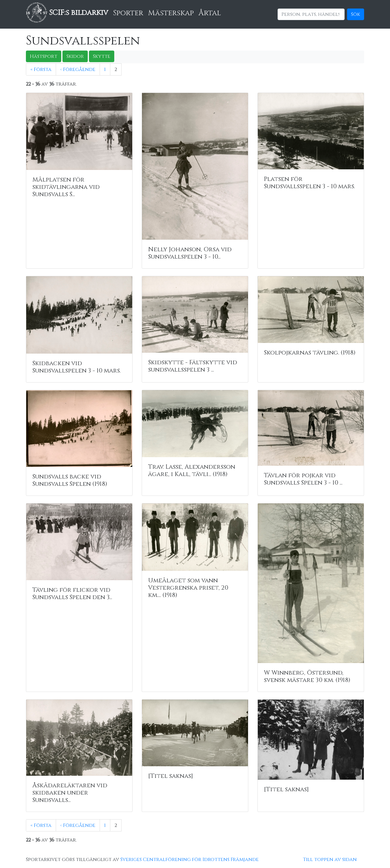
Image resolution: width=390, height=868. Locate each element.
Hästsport (44, 56)
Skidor (75, 56)
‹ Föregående (78, 69)
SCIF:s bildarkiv (67, 13)
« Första (41, 69)
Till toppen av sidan (330, 859)
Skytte (102, 56)
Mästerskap (171, 13)
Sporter (128, 13)
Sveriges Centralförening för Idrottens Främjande (190, 859)
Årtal (210, 13)
